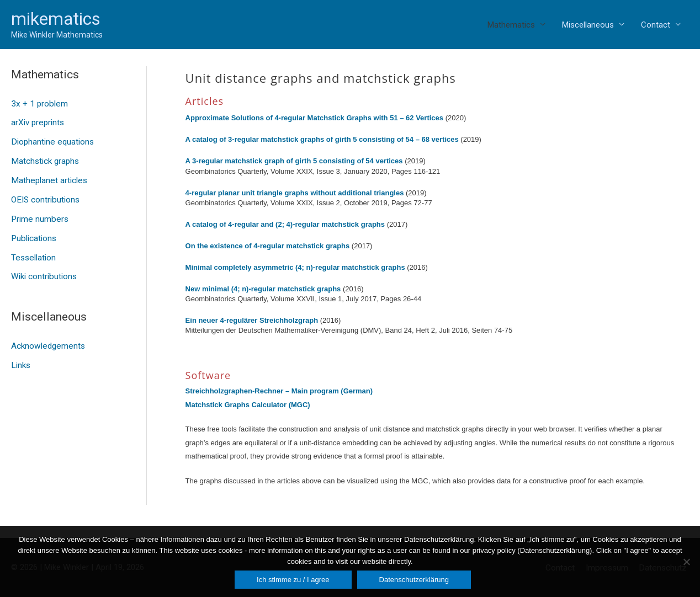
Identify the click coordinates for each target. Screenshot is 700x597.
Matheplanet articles (48, 178)
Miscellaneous (588, 25)
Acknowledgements (47, 340)
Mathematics (511, 25)
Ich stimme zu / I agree (293, 580)
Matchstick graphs (44, 159)
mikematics (56, 19)
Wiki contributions (43, 271)
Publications (33, 234)
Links (20, 359)
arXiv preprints (37, 122)
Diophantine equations (51, 141)
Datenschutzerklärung (414, 580)
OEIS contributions (45, 196)
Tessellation (33, 253)
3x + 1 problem (38, 104)
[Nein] (686, 562)
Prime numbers (39, 215)
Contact (656, 25)
